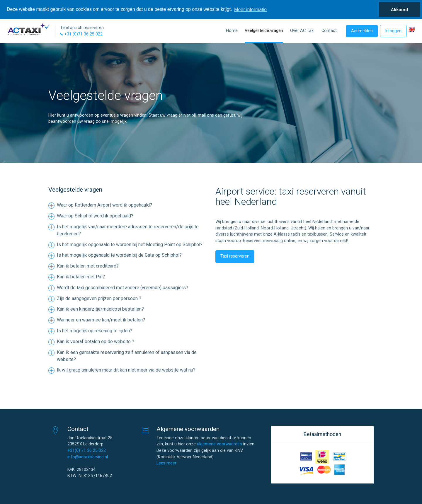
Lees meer (166, 463)
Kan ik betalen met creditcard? (88, 266)
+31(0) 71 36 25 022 (87, 451)
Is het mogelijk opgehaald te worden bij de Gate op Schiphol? (119, 255)
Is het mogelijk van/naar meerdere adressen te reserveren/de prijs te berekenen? (128, 230)
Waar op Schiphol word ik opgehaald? (95, 216)
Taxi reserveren (235, 256)
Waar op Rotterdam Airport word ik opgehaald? (104, 205)
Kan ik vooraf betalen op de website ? (96, 342)
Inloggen (393, 31)
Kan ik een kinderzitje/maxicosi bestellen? (100, 309)
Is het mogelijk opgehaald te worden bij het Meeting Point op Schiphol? (130, 245)
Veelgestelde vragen (264, 31)
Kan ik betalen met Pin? (81, 277)
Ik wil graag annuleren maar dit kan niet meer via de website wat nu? (126, 370)
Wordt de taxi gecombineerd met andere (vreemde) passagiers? (122, 288)
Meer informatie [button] (250, 10)
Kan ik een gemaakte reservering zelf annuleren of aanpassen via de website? (127, 356)
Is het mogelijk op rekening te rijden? (95, 331)
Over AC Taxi (302, 31)
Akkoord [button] (399, 10)
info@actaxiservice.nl (88, 457)
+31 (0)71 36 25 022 (81, 34)
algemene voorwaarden (219, 444)
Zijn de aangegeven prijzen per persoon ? (99, 298)
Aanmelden (362, 31)
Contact (329, 31)
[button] (412, 30)
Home (232, 31)
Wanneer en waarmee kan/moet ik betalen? (101, 320)
